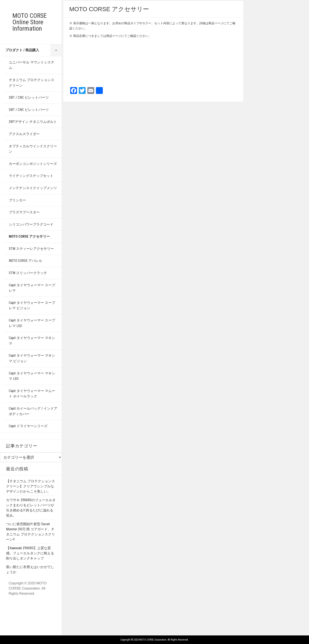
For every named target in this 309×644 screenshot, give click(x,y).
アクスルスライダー (24, 134)
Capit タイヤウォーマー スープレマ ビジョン (32, 305)
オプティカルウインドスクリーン (33, 149)
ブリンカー (17, 200)
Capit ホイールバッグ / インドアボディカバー (33, 411)
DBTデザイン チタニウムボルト (33, 122)
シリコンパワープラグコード (31, 224)
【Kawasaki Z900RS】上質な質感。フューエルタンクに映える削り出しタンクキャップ (30, 553)
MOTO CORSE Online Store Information (30, 22)
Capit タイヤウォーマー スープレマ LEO (32, 323)
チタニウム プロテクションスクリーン (32, 83)
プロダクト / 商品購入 (22, 50)
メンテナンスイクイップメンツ (33, 188)
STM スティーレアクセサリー (31, 249)
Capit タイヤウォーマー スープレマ (32, 288)
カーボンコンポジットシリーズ (33, 164)
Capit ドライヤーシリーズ (28, 426)
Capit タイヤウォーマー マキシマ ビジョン (32, 358)
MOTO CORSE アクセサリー (29, 236)
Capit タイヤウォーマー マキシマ (32, 341)
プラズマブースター (24, 212)
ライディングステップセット (31, 176)
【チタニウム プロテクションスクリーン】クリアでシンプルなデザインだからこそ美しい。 (30, 486)
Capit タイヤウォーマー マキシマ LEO (32, 376)
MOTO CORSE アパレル (25, 261)
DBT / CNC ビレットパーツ (29, 97)
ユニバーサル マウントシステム (32, 65)
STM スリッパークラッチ (28, 273)
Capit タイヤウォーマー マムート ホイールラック (32, 394)
